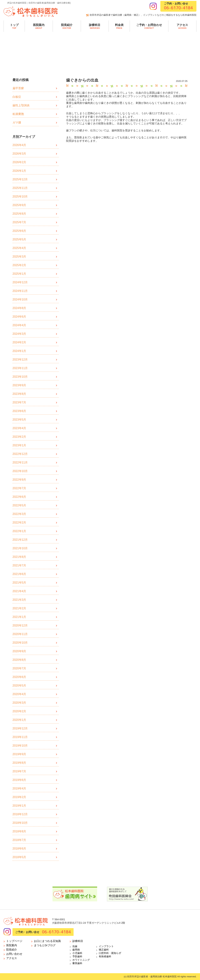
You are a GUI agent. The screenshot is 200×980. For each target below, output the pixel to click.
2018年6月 (19, 849)
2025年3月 (19, 257)
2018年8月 (19, 831)
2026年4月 (19, 145)
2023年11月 (20, 368)
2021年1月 (19, 617)
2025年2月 (19, 265)
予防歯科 (77, 956)
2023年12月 (20, 360)
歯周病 (76, 950)
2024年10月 (20, 299)
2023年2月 (19, 437)
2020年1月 (19, 720)
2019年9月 (19, 754)
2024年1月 (19, 351)
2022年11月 (20, 462)
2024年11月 (20, 291)
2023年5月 (19, 420)
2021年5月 (19, 583)
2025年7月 (19, 222)
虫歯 (75, 946)
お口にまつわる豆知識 (47, 941)
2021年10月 (20, 548)
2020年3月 (19, 703)
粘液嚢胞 (18, 114)
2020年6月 (19, 677)
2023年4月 (19, 428)
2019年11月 (20, 737)
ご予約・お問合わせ (149, 26)
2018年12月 (20, 814)
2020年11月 (20, 634)
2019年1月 (19, 806)
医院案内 (39, 26)
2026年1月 (19, 171)
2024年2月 (19, 342)
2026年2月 (19, 162)
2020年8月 (19, 660)
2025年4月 (19, 248)
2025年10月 (20, 197)
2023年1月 (19, 445)
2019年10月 (20, 746)
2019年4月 (19, 788)
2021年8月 (19, 557)
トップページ (14, 941)
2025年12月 (20, 179)
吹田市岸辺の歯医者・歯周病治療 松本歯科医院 (152, 977)
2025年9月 (19, 205)
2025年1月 (19, 274)
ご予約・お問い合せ (178, 6)
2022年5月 (19, 505)
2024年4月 (19, 325)
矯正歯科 (104, 950)
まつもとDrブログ (45, 945)
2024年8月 (19, 308)
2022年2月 (19, 523)
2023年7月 (19, 402)
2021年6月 (19, 574)
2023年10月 (20, 377)
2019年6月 (19, 780)
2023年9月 (19, 385)
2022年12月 (20, 454)
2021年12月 (20, 540)
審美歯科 (77, 963)
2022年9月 (19, 480)
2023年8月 (19, 394)
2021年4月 (19, 591)
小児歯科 (77, 953)
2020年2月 (19, 711)
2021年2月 (19, 608)
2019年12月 (20, 728)
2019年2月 (19, 797)
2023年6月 (19, 411)
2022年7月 (19, 488)
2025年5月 (19, 239)
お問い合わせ (14, 954)
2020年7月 (19, 668)
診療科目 (95, 26)
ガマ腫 (17, 123)
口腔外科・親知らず (110, 953)
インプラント (106, 946)
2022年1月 (19, 531)
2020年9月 (19, 651)
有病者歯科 (105, 956)
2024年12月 (20, 282)
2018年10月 (20, 823)
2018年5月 (19, 857)
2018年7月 (19, 840)
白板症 (17, 97)
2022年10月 (20, 471)
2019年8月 (19, 763)
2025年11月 (20, 188)
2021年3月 (19, 600)
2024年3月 (19, 334)
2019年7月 (19, 771)
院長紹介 (67, 26)
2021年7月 (19, 565)
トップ (14, 26)
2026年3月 (19, 154)
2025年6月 (19, 231)
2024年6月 (19, 317)
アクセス (182, 26)
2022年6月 (19, 497)
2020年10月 (20, 643)
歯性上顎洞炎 (21, 105)
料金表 (119, 26)
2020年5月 (19, 686)
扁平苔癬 (18, 88)
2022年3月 (19, 514)
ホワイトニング (81, 960)
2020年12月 (20, 625)
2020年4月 (19, 694)
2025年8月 (19, 214)
